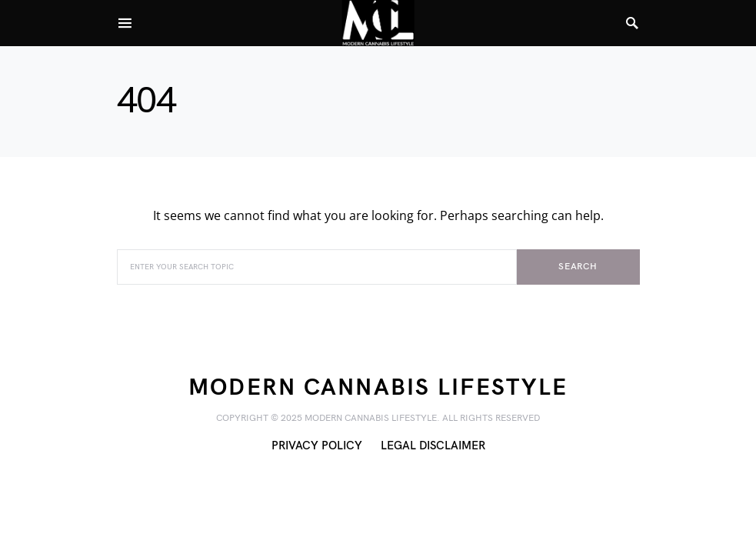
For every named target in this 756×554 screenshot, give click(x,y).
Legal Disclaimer (433, 446)
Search (578, 267)
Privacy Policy (317, 446)
